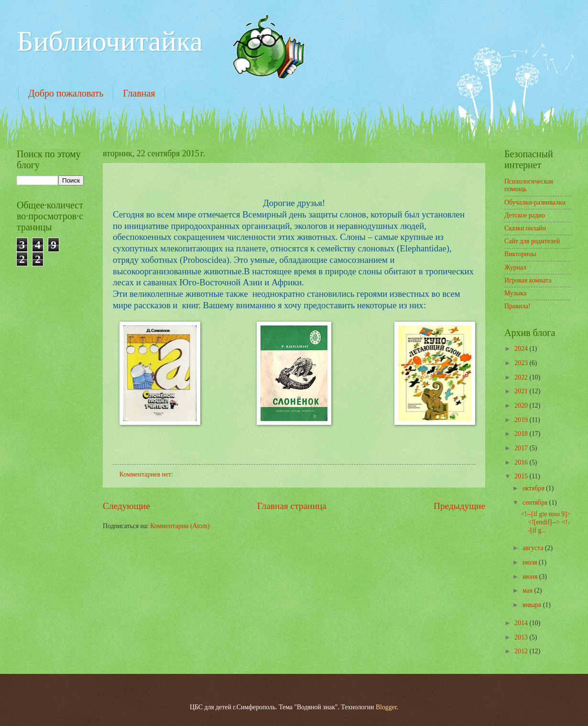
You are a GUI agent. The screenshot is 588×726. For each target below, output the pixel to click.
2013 (522, 637)
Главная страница (292, 506)
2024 (522, 349)
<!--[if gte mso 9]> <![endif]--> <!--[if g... (545, 522)
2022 (522, 377)
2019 (522, 420)
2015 (522, 476)
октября (534, 488)
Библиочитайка (110, 41)
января (533, 605)
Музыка (515, 293)
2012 (522, 651)
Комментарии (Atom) (180, 526)
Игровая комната (528, 280)
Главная (139, 93)
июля (531, 562)
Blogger (386, 707)
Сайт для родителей (532, 241)
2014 (522, 623)
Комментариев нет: (147, 474)
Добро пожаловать (66, 93)
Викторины (520, 254)
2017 (522, 448)
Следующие (126, 506)
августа (534, 548)
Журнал (515, 267)
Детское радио (525, 215)
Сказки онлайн (525, 228)
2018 (522, 434)
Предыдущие (459, 506)
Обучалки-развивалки (535, 202)
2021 (522, 391)
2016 (522, 462)
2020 (522, 406)
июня (531, 577)
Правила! (517, 306)
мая (528, 591)
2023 (522, 363)
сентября (536, 503)
